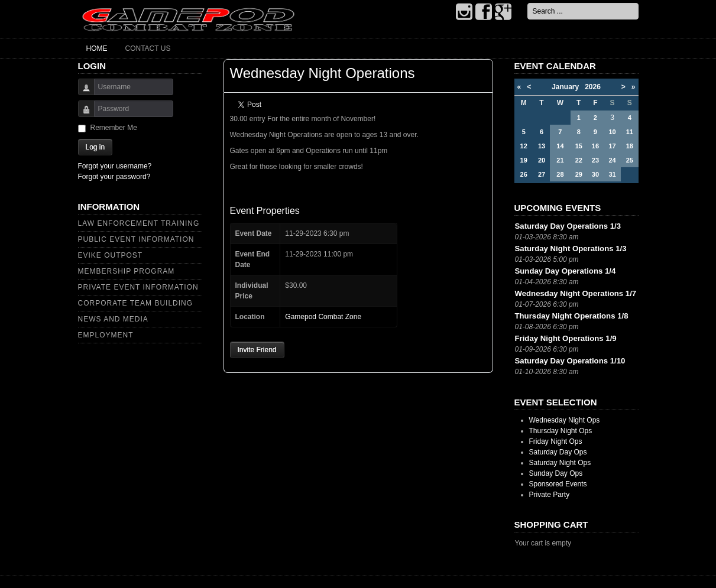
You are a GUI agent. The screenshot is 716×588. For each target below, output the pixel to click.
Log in (95, 147)
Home (97, 48)
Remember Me (114, 128)
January (568, 87)
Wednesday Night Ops (565, 420)
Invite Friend (257, 350)
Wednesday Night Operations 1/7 (576, 293)
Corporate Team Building (136, 303)
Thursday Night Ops (561, 431)
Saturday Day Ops (558, 452)
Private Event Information (138, 287)
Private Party (550, 495)
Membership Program (127, 271)
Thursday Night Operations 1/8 (572, 316)
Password (82, 114)
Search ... (528, 3)
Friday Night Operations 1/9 (566, 338)
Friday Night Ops (556, 441)
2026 (593, 87)
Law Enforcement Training (139, 223)
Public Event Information (136, 239)
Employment (106, 335)
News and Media (113, 319)
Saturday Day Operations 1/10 (570, 361)
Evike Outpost (111, 255)
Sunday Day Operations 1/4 (566, 271)
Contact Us (148, 48)
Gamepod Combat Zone (323, 317)
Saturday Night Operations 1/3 (571, 248)
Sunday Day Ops (556, 473)
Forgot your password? (114, 177)
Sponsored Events (558, 484)
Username (82, 92)
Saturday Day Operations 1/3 (568, 226)
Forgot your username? (115, 166)
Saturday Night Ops (560, 463)
